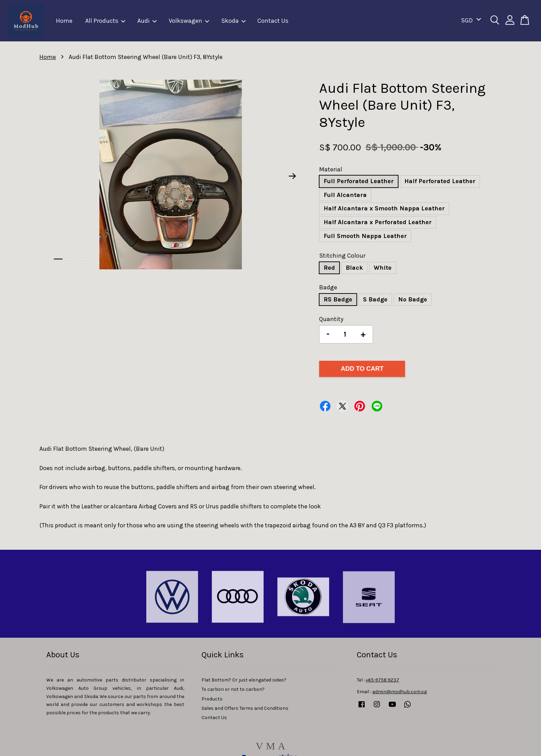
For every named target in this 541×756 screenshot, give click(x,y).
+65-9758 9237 (382, 680)
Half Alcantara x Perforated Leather (378, 222)
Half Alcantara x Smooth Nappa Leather (384, 208)
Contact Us (273, 21)
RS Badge (338, 299)
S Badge (375, 299)
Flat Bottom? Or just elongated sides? (244, 680)
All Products (106, 21)
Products (212, 699)
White (383, 268)
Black (354, 268)
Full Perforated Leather (359, 181)
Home (64, 21)
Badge (328, 287)
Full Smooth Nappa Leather (365, 236)
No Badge (413, 299)
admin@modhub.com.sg (400, 692)
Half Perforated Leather (440, 181)
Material (331, 169)
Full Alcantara (345, 195)
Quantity (331, 319)
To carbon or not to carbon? (233, 689)
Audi (147, 21)
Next (293, 176)
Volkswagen (189, 21)
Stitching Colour (342, 256)
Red (329, 268)
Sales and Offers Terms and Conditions (245, 708)
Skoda (234, 21)
